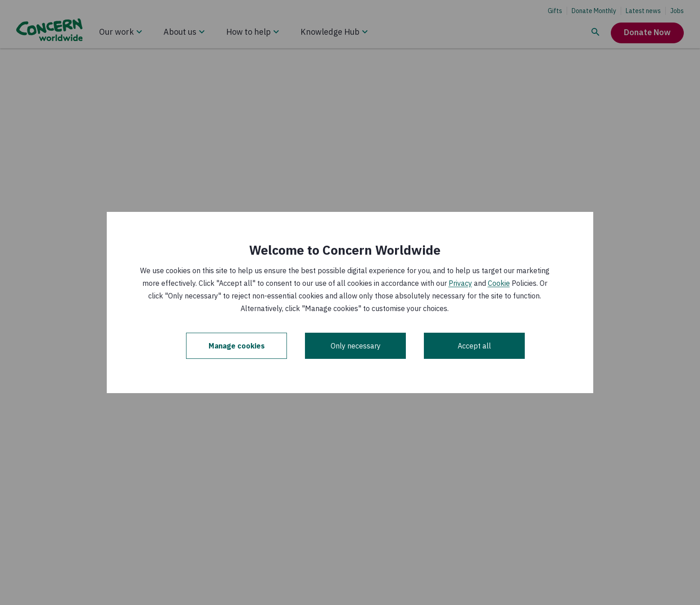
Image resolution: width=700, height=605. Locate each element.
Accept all (474, 346)
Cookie (499, 283)
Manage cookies (237, 346)
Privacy (460, 283)
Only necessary (356, 346)
